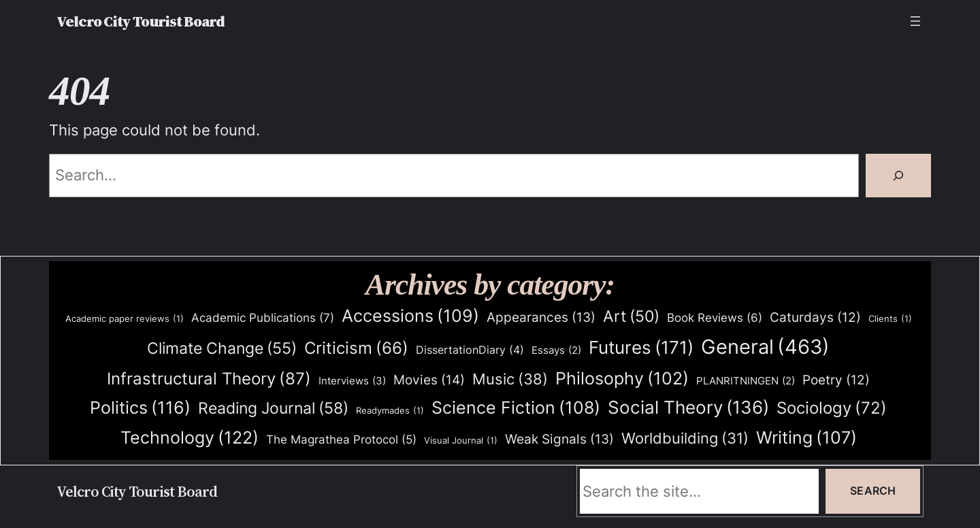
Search (873, 491)
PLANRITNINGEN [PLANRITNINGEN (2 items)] (746, 381)
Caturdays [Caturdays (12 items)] (815, 318)
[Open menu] (915, 21)
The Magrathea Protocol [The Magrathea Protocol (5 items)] (341, 440)
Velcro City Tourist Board (141, 21)
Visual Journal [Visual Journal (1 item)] (461, 441)
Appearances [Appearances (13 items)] (541, 318)
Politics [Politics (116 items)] (140, 408)
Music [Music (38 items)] (510, 379)
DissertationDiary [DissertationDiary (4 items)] (470, 350)
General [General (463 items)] (765, 347)
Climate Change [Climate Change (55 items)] (222, 349)
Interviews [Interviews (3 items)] (352, 381)
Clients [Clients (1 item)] (890, 319)
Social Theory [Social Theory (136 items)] (688, 408)
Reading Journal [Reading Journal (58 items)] (273, 408)
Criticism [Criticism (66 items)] (356, 348)
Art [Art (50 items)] (631, 317)
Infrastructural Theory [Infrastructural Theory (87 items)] (209, 379)
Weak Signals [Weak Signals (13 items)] (559, 440)
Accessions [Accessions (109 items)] (410, 316)
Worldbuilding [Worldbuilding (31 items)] (685, 439)
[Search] (898, 176)
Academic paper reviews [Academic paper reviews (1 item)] (125, 319)
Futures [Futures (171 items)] (641, 347)
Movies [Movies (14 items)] (429, 380)
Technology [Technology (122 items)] (190, 437)
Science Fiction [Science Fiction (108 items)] (516, 408)
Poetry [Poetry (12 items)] (836, 380)
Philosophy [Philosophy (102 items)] (622, 378)
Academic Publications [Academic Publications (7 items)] (263, 318)
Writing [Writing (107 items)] (806, 438)
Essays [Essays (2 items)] (556, 351)
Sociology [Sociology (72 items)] (832, 409)
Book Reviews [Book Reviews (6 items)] (715, 318)
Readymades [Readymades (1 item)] (390, 411)
